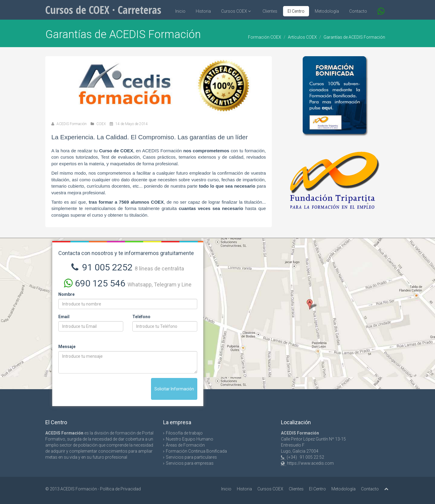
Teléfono (141, 317)
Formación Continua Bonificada (196, 451)
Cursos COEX (236, 11)
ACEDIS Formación (72, 124)
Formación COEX (265, 37)
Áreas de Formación (185, 445)
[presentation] (104, 390)
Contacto (358, 11)
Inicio (180, 11)
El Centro (296, 11)
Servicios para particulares (191, 457)
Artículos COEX (302, 37)
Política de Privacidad (120, 489)
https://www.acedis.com (310, 463)
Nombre (66, 294)
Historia (203, 11)
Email (64, 317)
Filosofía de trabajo (184, 433)
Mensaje (67, 347)
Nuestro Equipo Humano (190, 439)
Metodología (327, 11)
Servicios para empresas (190, 463)
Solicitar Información (174, 389)
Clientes (270, 11)
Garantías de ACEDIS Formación (354, 37)
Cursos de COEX (103, 10)
